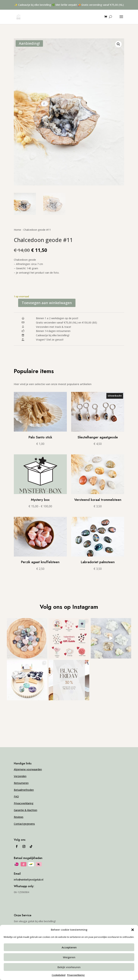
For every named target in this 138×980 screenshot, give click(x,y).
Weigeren (69, 957)
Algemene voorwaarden (28, 769)
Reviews (19, 817)
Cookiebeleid (59, 975)
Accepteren (69, 947)
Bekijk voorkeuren (69, 967)
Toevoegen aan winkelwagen (47, 303)
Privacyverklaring (76, 975)
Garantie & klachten (26, 810)
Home (17, 230)
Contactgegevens (24, 824)
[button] (133, 930)
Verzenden (20, 776)
